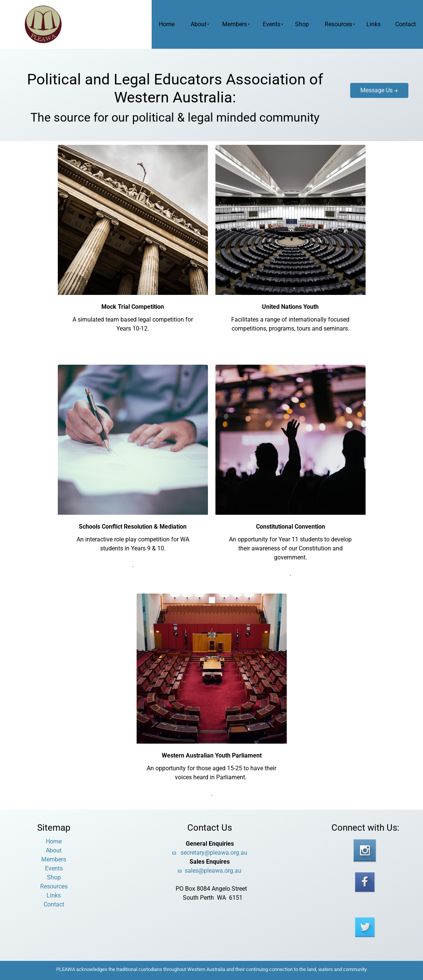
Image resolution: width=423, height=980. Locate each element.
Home (167, 24)
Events (272, 24)
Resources (338, 24)
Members (235, 24)
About (199, 24)
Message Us (366, 87)
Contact (406, 24)
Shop (302, 24)
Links (373, 24)
